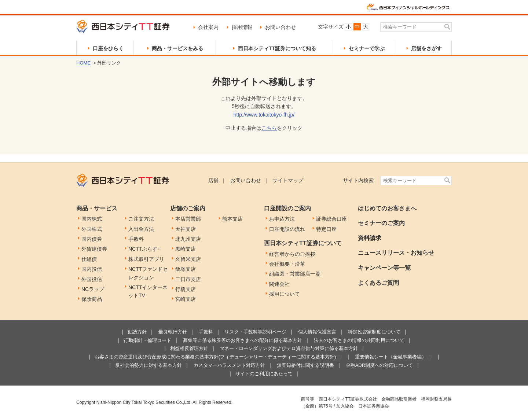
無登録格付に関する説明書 (305, 365)
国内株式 (92, 219)
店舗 (213, 180)
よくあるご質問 (378, 283)
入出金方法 (141, 229)
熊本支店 (232, 219)
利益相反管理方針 (189, 348)
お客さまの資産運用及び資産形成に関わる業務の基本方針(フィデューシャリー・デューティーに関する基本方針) (215, 357)
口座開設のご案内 (287, 208)
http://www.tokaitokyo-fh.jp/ (264, 115)
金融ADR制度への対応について (379, 365)
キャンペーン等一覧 (384, 268)
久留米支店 (188, 259)
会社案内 (208, 27)
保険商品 (92, 299)
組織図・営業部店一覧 (295, 274)
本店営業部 (188, 219)
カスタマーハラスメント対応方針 (229, 365)
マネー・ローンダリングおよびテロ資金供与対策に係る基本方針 (289, 348)
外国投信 (92, 279)
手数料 (136, 239)
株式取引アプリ (146, 259)
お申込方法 (282, 219)
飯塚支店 (186, 269)
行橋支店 (186, 289)
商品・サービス (97, 208)
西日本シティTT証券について (303, 243)
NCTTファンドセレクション (148, 273)
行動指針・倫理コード (147, 340)
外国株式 (92, 229)
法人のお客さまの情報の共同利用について (359, 340)
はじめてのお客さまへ (387, 208)
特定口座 (326, 229)
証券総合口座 (331, 219)
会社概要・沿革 (287, 264)
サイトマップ (288, 180)
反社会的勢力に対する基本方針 (148, 365)
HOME (83, 63)
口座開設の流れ (287, 229)
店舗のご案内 (188, 208)
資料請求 (370, 238)
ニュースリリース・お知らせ (396, 253)
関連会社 (279, 284)
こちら (269, 128)
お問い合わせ (280, 27)
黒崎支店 (186, 249)
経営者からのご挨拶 (292, 254)
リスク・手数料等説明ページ (255, 332)
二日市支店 (188, 279)
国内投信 (92, 269)
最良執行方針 (173, 332)
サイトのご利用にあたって (264, 374)
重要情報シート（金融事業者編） (391, 357)
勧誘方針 (137, 332)
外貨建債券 (94, 249)
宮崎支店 (186, 299)
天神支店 (186, 229)
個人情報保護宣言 (317, 332)
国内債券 (92, 239)
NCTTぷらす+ (144, 249)
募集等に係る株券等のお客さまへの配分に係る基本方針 (243, 340)
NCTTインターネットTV (148, 291)
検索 (448, 27)
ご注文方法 (141, 219)
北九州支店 (188, 239)
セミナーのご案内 (381, 223)
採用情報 (242, 27)
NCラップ (93, 289)
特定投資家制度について (374, 332)
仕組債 (89, 259)
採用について (285, 294)
